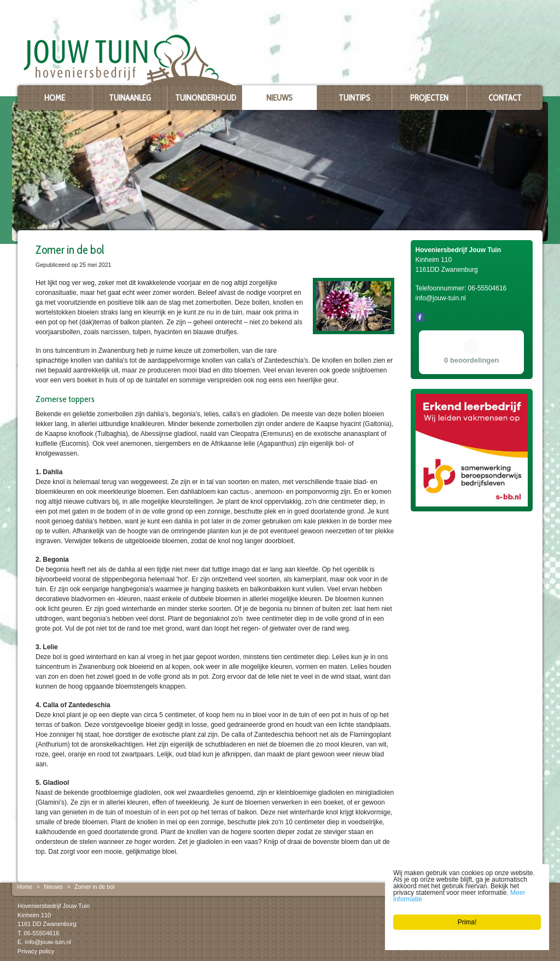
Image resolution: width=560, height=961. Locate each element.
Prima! (467, 922)
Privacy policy (36, 951)
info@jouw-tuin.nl (48, 942)
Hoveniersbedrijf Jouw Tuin (54, 906)
